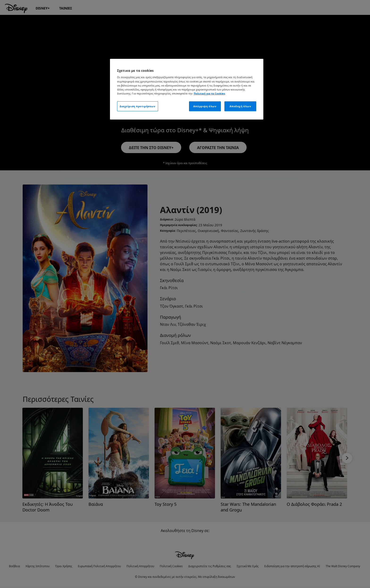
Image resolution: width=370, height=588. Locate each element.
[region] (187, 89)
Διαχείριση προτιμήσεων (138, 106)
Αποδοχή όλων (240, 106)
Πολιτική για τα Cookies (209, 93)
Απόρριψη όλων (205, 106)
